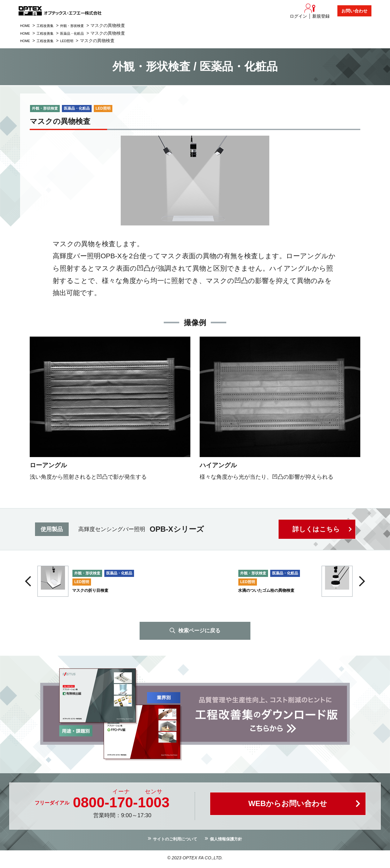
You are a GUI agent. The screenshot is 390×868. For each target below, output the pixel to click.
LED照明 (76, 41)
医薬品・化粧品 (83, 33)
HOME (27, 25)
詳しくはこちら (315, 529)
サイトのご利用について (171, 841)
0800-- (121, 804)
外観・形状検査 (83, 25)
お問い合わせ (354, 11)
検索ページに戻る (199, 631)
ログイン (298, 16)
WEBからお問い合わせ (288, 807)
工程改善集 (50, 25)
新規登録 (321, 16)
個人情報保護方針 (231, 841)
